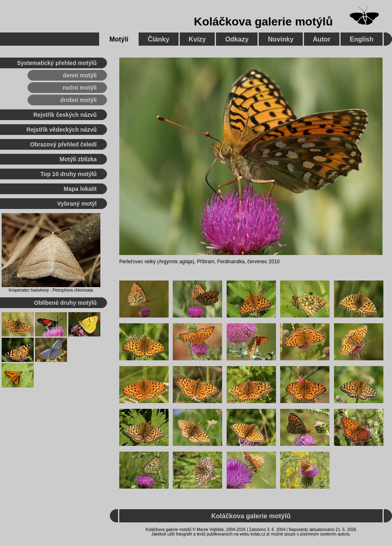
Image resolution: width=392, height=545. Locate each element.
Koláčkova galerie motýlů (263, 22)
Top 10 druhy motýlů (68, 174)
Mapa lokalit (80, 189)
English (362, 39)
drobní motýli (78, 100)
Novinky (281, 39)
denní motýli (80, 75)
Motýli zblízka (78, 159)
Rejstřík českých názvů (65, 115)
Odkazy (237, 39)
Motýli (119, 39)
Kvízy (197, 39)
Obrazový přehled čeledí (63, 144)
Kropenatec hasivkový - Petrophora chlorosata (51, 290)
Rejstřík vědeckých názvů (62, 130)
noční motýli (80, 88)
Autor (322, 39)
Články (158, 39)
